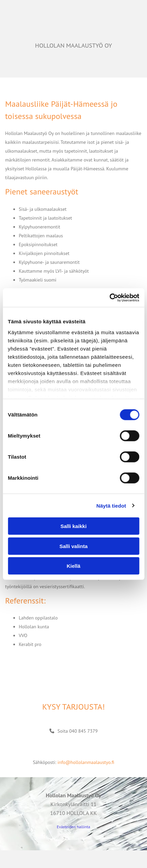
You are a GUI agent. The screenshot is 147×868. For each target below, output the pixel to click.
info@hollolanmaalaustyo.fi (86, 762)
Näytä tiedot (111, 505)
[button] (74, 731)
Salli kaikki (73, 526)
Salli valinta (73, 546)
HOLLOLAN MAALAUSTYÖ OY (73, 45)
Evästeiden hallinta (73, 827)
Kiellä (73, 566)
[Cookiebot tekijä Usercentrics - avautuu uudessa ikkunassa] (109, 297)
